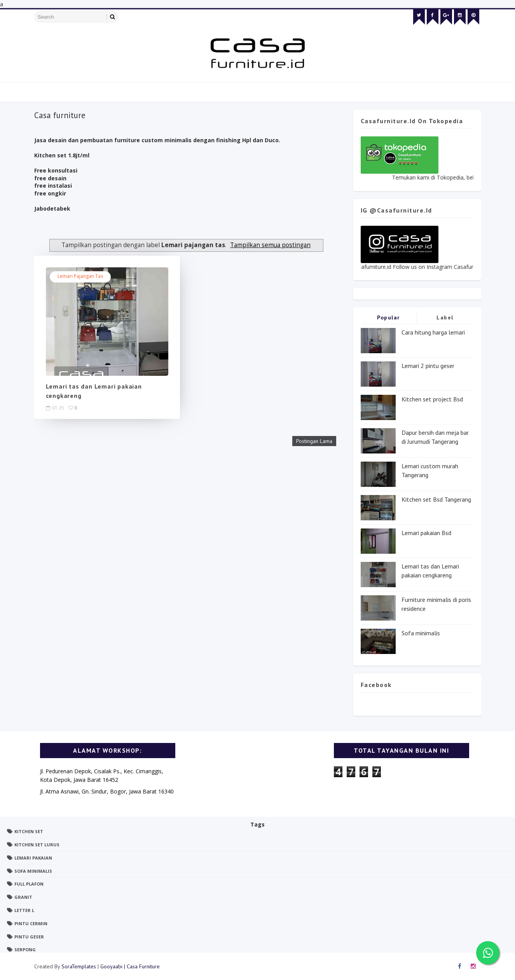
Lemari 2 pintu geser (428, 366)
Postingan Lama (314, 441)
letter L (24, 910)
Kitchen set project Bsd (432, 399)
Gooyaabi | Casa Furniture (130, 966)
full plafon (29, 884)
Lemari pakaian (33, 858)
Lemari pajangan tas (80, 276)
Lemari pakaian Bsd (426, 533)
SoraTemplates (79, 966)
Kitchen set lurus (37, 845)
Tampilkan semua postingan (270, 245)
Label (445, 317)
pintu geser (29, 937)
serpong (25, 949)
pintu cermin (31, 923)
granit (23, 897)
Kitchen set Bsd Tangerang (436, 499)
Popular (388, 317)
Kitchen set (29, 831)
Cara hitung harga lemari (433, 332)
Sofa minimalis (421, 633)
